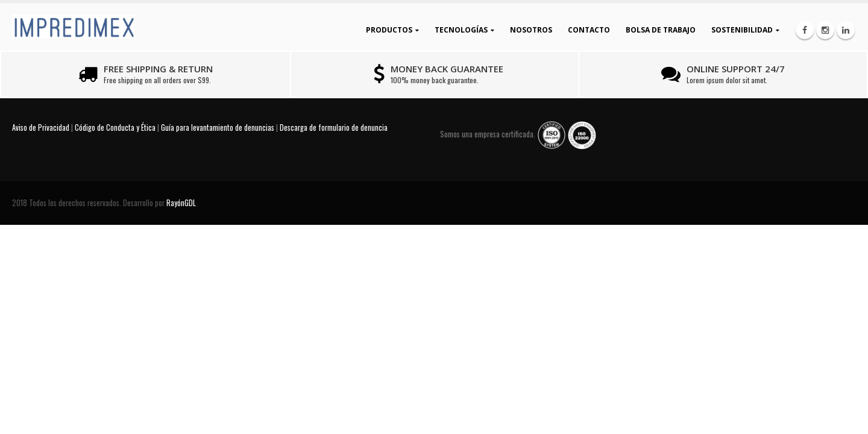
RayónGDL (181, 203)
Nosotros (531, 30)
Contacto (589, 30)
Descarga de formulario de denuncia (334, 127)
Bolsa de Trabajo (661, 30)
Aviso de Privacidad (41, 127)
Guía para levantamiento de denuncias (218, 127)
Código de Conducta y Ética (115, 127)
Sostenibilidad (742, 30)
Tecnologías (461, 30)
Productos (389, 30)
